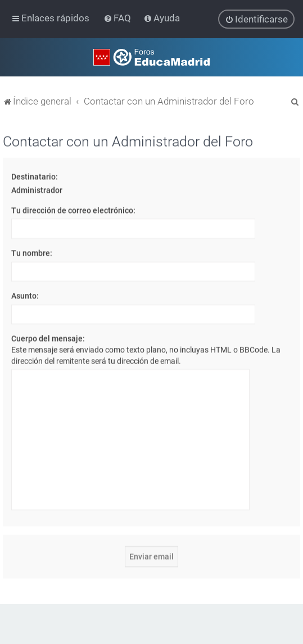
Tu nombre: (32, 252)
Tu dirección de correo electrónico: (73, 210)
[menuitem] (118, 18)
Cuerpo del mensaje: (48, 338)
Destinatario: (35, 176)
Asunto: (25, 295)
